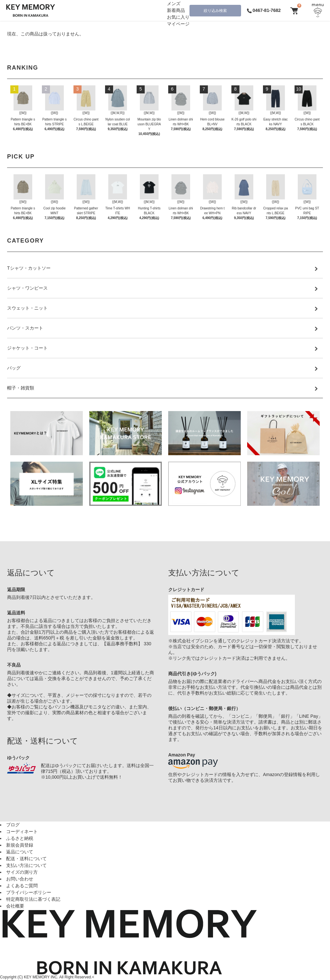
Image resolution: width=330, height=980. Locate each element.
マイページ (178, 24)
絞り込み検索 (215, 11)
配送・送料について (26, 859)
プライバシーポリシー (29, 892)
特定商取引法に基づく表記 (33, 899)
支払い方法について (26, 865)
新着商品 (176, 10)
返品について (20, 852)
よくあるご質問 (22, 886)
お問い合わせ (20, 879)
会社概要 (15, 906)
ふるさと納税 (20, 838)
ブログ (13, 825)
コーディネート (22, 831)
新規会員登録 (20, 845)
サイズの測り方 (22, 872)
